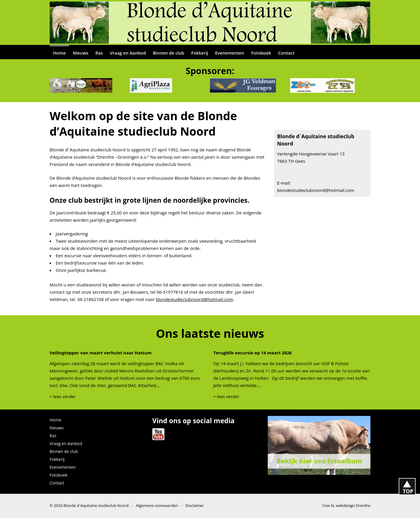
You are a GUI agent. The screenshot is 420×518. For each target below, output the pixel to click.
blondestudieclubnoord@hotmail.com (194, 299)
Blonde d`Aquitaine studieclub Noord (96, 505)
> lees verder (63, 396)
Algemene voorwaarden (157, 505)
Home (59, 53)
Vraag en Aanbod (128, 53)
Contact (286, 53)
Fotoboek (261, 53)
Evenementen (230, 53)
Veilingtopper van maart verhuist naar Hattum (101, 353)
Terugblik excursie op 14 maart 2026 (252, 353)
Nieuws (80, 53)
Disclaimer (195, 505)
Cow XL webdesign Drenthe (346, 505)
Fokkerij (200, 53)
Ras (99, 53)
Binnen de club (169, 53)
